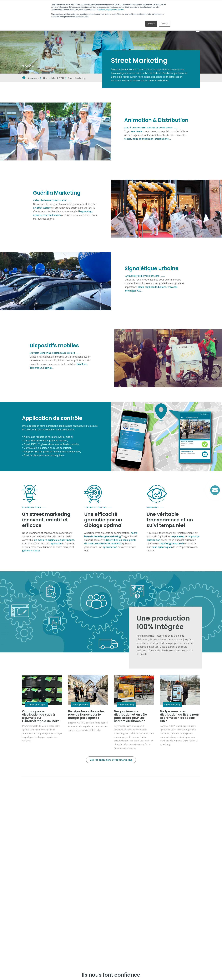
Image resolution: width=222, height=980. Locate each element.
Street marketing (126, 705)
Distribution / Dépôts (36, 705)
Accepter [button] (151, 24)
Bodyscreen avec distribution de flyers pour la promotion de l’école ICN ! (180, 716)
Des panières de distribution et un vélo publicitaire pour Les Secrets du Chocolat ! (130, 716)
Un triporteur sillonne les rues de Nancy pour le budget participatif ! (86, 715)
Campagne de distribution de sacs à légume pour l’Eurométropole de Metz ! (41, 716)
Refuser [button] (165, 24)
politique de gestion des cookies (111, 10)
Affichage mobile (80, 705)
